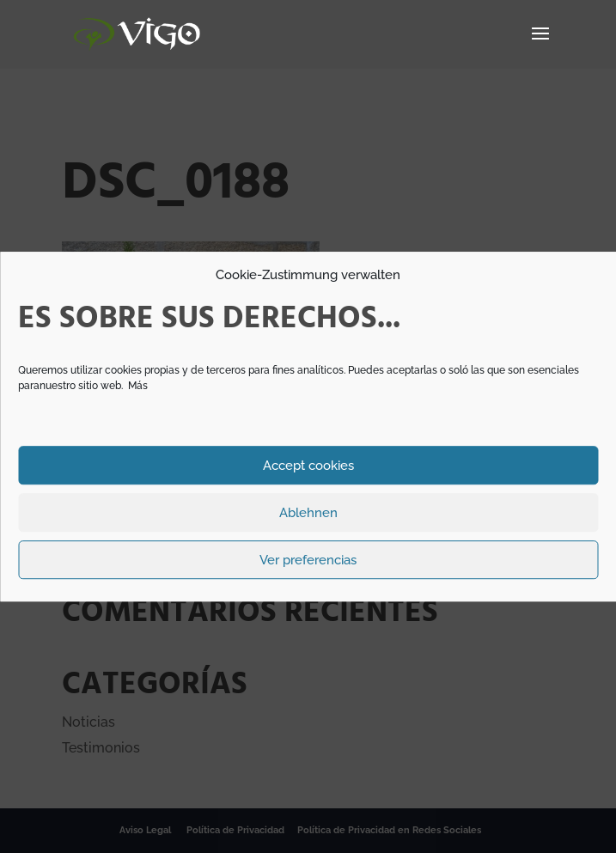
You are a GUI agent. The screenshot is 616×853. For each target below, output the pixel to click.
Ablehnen (308, 513)
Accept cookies (308, 466)
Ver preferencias (308, 560)
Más (138, 386)
